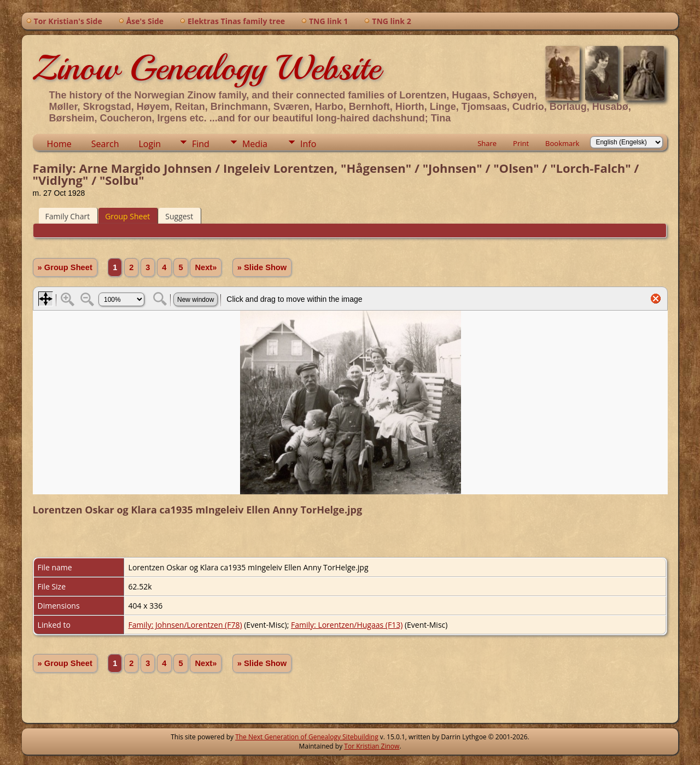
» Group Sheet (65, 267)
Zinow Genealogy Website (207, 68)
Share (487, 143)
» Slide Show (262, 267)
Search (105, 144)
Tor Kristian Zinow (372, 746)
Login (150, 144)
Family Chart (68, 216)
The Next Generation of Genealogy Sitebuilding (307, 737)
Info (308, 144)
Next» (206, 267)
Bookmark (562, 143)
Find (201, 144)
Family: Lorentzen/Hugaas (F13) (347, 625)
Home (59, 144)
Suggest (179, 216)
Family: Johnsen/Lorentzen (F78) (185, 625)
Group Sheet (127, 216)
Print (521, 143)
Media (255, 144)
